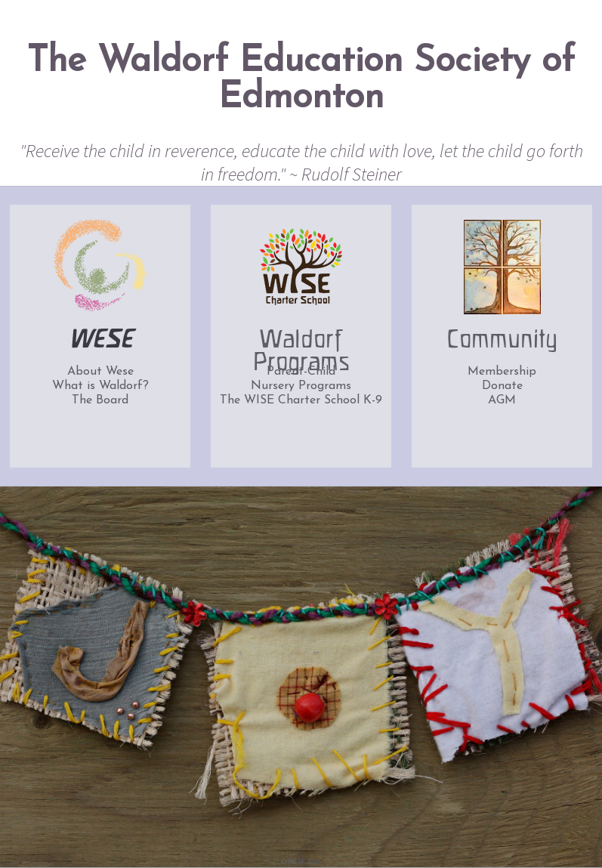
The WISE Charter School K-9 (301, 400)
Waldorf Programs (301, 346)
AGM (502, 400)
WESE (100, 341)
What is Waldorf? (100, 386)
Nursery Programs (301, 386)
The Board (100, 400)
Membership (502, 372)
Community (502, 341)
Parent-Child (301, 372)
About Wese (100, 372)
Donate (502, 386)
